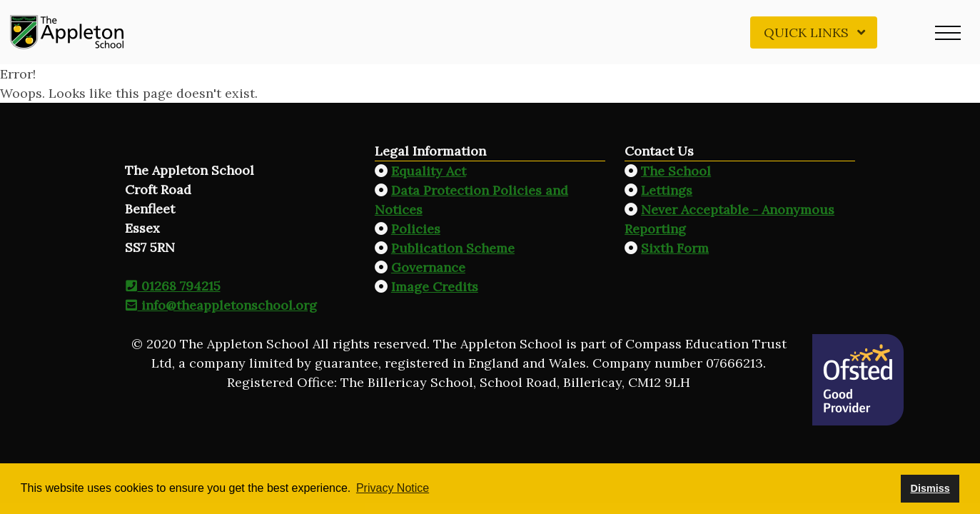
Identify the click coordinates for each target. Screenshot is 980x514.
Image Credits (435, 287)
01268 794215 (173, 286)
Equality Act (429, 171)
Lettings (667, 190)
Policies (416, 229)
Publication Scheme (453, 248)
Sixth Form (675, 248)
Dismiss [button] (930, 488)
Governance (428, 267)
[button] (948, 32)
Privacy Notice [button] (393, 488)
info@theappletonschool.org (221, 305)
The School (676, 171)
